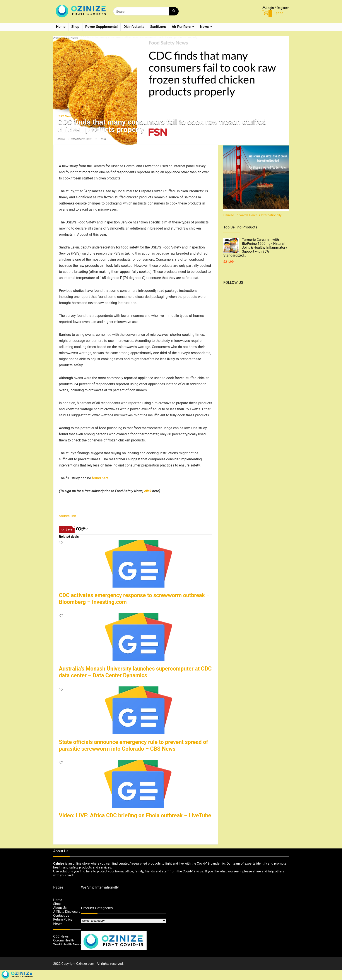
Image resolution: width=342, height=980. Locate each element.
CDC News (71, 37)
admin (61, 139)
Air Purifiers (181, 27)
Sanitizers (158, 27)
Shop (75, 27)
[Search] (174, 11)
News (204, 27)
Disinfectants (134, 27)
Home (61, 27)
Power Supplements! (102, 27)
